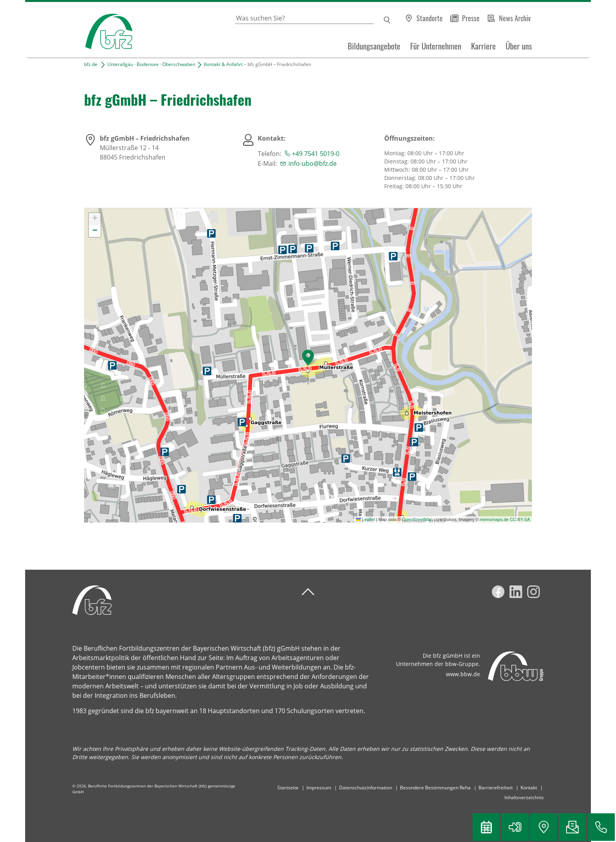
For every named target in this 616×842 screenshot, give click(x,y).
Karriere (483, 46)
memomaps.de (494, 519)
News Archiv (515, 18)
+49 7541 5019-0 (316, 154)
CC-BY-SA (520, 519)
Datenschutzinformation (366, 788)
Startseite (288, 788)
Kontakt (529, 788)
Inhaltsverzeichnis (524, 797)
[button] (308, 358)
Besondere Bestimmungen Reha (435, 788)
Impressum (319, 788)
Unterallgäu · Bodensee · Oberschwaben (151, 64)
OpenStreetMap (417, 519)
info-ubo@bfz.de (313, 163)
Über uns (519, 46)
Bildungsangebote (374, 46)
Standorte (430, 18)
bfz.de (91, 64)
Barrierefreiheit (496, 788)
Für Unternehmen (436, 46)
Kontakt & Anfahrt (223, 64)
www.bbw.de (463, 674)
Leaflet (365, 519)
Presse (471, 18)
